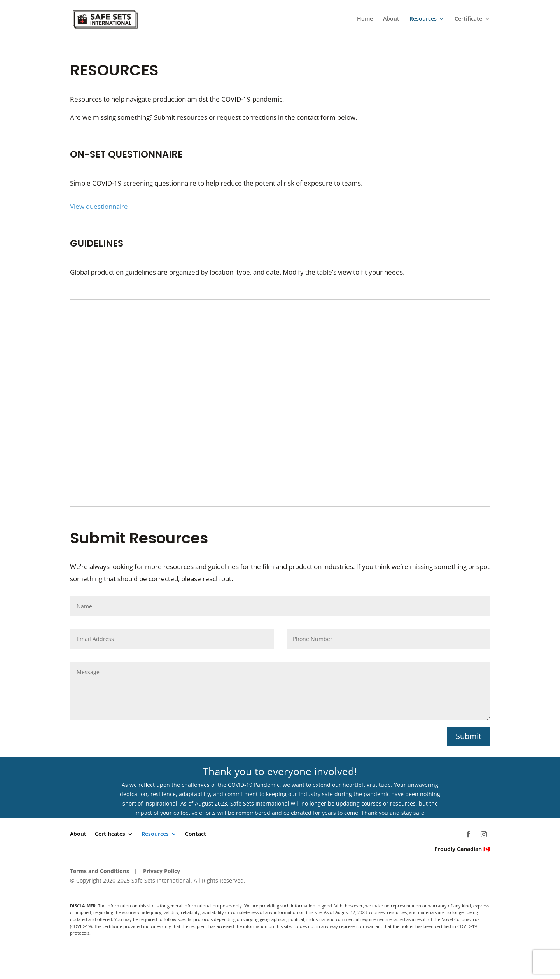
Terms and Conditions (100, 871)
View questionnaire (100, 206)
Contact (196, 834)
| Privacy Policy (157, 871)
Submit (469, 736)
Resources (423, 20)
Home (365, 20)
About (391, 20)
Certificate (468, 20)
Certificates (110, 834)
